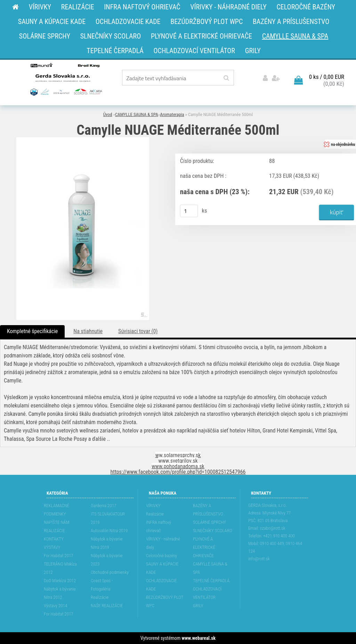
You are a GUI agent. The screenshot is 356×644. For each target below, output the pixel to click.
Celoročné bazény (161, 556)
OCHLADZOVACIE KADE (161, 585)
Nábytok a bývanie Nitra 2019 (107, 543)
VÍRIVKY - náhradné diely (163, 543)
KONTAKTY (54, 539)
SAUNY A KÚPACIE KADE (162, 568)
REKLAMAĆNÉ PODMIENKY (56, 510)
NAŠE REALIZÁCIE (107, 606)
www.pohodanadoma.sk (178, 466)
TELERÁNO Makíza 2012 (60, 568)
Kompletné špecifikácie (32, 331)
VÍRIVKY (153, 506)
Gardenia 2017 (103, 506)
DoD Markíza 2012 (60, 581)
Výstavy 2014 (55, 606)
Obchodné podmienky (110, 572)
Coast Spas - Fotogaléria (102, 585)
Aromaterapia (172, 114)
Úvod (108, 114)
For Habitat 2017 (59, 556)
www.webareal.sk (199, 638)
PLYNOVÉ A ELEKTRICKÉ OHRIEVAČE (204, 547)
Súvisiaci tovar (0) (138, 331)
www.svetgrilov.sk (178, 461)
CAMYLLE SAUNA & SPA (137, 114)
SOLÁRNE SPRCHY (209, 522)
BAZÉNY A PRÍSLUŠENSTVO (208, 510)
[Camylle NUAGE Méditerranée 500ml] (83, 140)
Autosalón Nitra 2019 (109, 531)
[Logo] (66, 79)
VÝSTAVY (52, 547)
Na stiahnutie (88, 331)
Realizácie (100, 597)
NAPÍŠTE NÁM (56, 522)
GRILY (198, 606)
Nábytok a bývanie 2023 (107, 560)
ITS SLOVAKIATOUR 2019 (108, 518)
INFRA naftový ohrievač (159, 526)
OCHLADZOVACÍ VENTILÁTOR (207, 593)
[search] (226, 78)
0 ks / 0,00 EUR (327, 77)
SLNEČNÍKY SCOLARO (212, 531)
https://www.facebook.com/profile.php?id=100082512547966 (178, 472)
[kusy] (189, 211)
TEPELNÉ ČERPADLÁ (211, 581)
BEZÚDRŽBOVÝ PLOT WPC (165, 601)
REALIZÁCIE (54, 531)
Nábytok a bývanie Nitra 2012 (60, 593)
